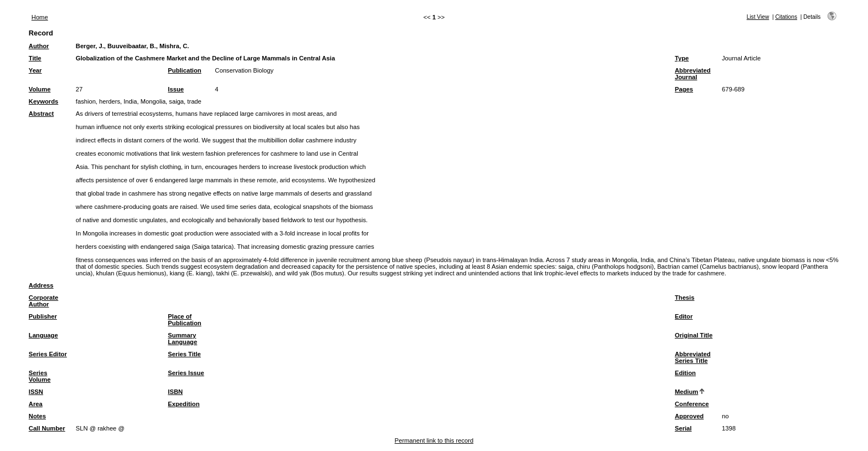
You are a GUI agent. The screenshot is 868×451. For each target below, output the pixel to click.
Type (682, 58)
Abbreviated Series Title (693, 357)
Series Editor (48, 354)
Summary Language (182, 339)
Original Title (694, 335)
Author (39, 46)
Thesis (684, 298)
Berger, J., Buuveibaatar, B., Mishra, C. (133, 46)
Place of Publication (184, 320)
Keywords (43, 101)
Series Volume (40, 376)
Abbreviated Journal (693, 74)
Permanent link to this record (434, 440)
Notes (37, 416)
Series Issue (186, 373)
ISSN (36, 392)
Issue (176, 89)
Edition (685, 373)
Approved (689, 416)
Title (35, 58)
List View (758, 17)
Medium (686, 392)
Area (36, 404)
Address (41, 285)
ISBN (175, 392)
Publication (184, 70)
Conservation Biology (244, 70)
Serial (683, 428)
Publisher (43, 316)
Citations (786, 17)
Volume (40, 89)
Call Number (47, 428)
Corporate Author (43, 301)
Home (40, 17)
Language (43, 335)
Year (35, 70)
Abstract (41, 114)
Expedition (184, 404)
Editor (684, 316)
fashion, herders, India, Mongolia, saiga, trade (139, 101)
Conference (692, 404)
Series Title (184, 354)
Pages (684, 89)
